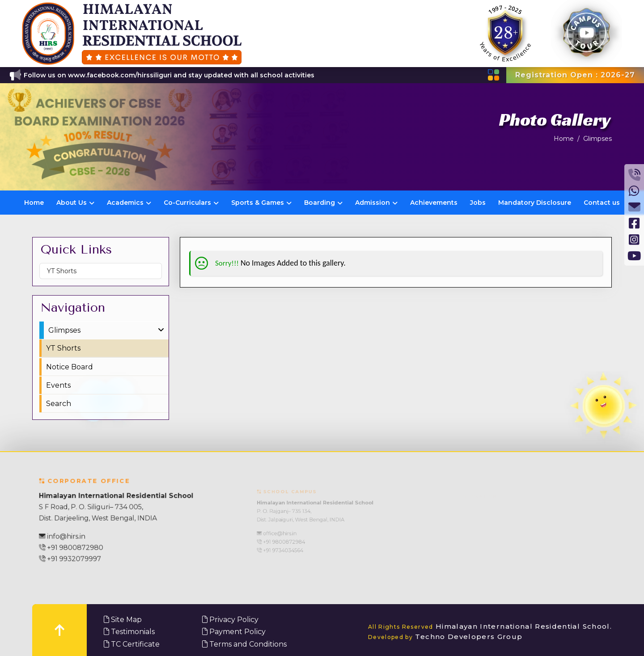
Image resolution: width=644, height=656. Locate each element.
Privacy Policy (230, 620)
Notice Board (70, 367)
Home (564, 139)
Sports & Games (261, 203)
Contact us (602, 203)
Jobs (478, 203)
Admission (376, 203)
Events (58, 385)
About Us (75, 203)
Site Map (123, 620)
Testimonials (129, 632)
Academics (129, 203)
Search (59, 404)
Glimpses (597, 139)
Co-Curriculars (191, 203)
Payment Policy (234, 632)
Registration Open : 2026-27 (575, 75)
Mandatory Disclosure (535, 203)
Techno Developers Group (445, 637)
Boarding (323, 203)
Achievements (434, 203)
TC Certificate (132, 644)
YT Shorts (62, 271)
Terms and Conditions (244, 644)
